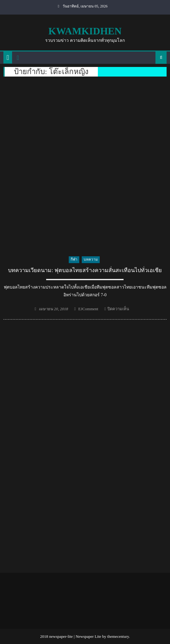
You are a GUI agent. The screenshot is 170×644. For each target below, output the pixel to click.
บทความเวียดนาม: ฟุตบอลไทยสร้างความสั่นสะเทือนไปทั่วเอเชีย (85, 270)
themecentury (118, 636)
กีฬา (74, 259)
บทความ (91, 259)
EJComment (88, 309)
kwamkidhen (85, 31)
